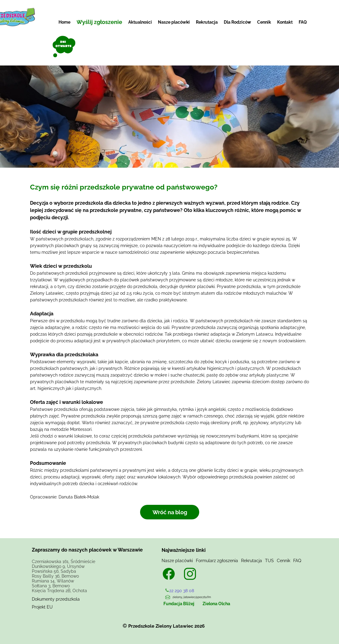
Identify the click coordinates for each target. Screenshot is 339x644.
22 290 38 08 (182, 591)
